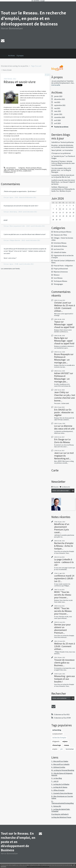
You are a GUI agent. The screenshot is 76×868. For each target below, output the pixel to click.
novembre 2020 (59, 117)
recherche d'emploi (41, 169)
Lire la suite (56, 85)
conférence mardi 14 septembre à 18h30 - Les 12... (64, 578)
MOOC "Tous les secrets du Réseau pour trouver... (63, 611)
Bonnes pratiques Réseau (34, 168)
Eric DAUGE (60, 410)
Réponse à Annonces (61, 272)
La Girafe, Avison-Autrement (64, 147)
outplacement (27, 171)
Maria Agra (59, 338)
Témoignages (58, 284)
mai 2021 (57, 108)
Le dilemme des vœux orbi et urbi (64, 427)
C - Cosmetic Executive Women (62, 793)
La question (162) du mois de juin (63, 175)
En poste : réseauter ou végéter (64, 412)
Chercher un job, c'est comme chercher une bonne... (65, 398)
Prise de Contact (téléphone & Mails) (63, 262)
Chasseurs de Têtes (60, 235)
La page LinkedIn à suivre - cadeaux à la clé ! (64, 562)
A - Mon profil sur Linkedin (60, 764)
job (62, 749)
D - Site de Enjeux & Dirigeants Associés (62, 774)
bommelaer (11, 169)
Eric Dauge (59, 439)
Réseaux (57, 275)
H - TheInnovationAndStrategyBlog (63, 802)
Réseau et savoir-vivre (20, 82)
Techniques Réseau (60, 281)
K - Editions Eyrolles (58, 767)
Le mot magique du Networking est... (64, 456)
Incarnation (69, 150)
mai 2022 (57, 102)
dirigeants (7, 171)
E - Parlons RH (56, 806)
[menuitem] (12, 56)
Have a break (7, 70)
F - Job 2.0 (55, 781)
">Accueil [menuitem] (5, 53)
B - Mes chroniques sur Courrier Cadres (62, 797)
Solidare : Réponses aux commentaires (60, 188)
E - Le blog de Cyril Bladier (60, 784)
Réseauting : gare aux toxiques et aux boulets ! (64, 679)
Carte (55, 470)
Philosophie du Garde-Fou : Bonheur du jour (63, 190)
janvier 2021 (58, 114)
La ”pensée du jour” (58, 156)
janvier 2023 (58, 96)
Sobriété (54, 142)
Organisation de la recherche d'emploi (62, 257)
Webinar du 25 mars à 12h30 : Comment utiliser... (65, 308)
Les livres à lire (59, 249)
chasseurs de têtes (16, 171)
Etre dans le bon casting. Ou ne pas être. (15, 66)
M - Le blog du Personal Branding (63, 770)
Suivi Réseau (58, 278)
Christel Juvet (61, 303)
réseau (17, 169)
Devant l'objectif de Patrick (63, 183)
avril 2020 (57, 120)
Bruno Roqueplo (62, 354)
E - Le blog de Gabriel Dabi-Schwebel (61, 810)
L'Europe (54, 153)
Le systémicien (66, 153)
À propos (20, 56)
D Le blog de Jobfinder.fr (60, 814)
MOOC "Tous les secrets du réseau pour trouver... (63, 595)
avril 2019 (57, 123)
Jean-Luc (59, 453)
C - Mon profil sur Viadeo (60, 761)
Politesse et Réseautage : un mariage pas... (62, 360)
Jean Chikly (60, 392)
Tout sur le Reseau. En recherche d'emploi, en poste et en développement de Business (33, 18)
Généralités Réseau (60, 246)
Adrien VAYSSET (62, 373)
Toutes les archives (61, 127)
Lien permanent (10, 168)
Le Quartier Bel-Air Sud (62, 177)
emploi (55, 749)
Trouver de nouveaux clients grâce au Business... (64, 663)
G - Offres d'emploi (58, 790)
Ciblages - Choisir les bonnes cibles (62, 239)
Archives (12, 56)
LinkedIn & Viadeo (60, 252)
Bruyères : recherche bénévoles (62, 145)
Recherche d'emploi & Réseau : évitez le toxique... (64, 546)
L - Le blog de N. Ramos (59, 787)
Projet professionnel (61, 269)
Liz (56, 426)
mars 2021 (58, 111)
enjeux (65, 741)
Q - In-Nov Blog (57, 778)
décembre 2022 (60, 99)
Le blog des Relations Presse (61, 817)
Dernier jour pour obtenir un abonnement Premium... (62, 629)
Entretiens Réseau (60, 243)
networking (23, 169)
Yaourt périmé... (57, 150)
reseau (66, 745)
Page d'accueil (36, 66)
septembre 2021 (60, 105)
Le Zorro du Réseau (62, 441)
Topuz (57, 322)
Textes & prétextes (67, 142)
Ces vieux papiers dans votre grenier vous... (61, 169)
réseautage (31, 169)
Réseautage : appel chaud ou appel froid (64, 326)
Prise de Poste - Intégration (63, 266)
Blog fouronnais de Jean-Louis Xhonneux (63, 164)
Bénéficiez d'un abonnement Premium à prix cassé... (62, 528)
